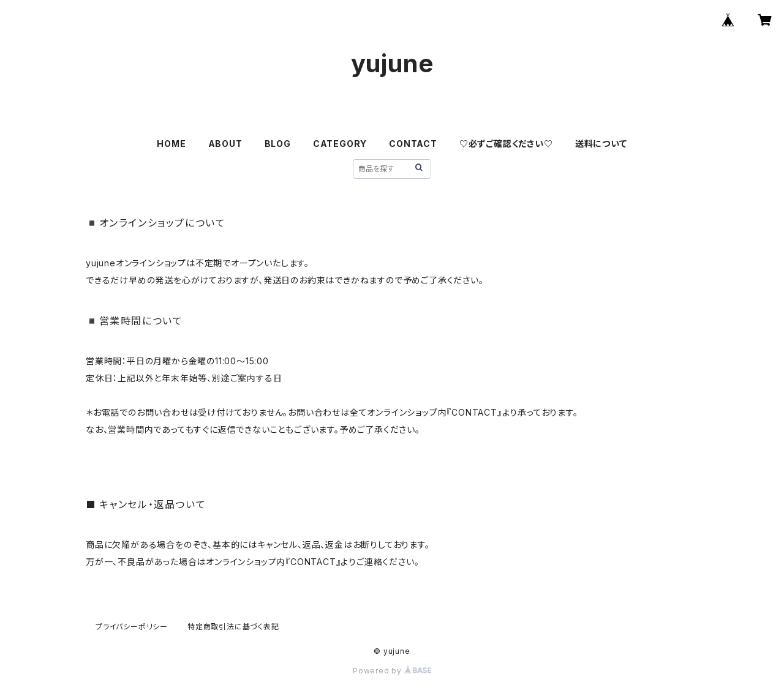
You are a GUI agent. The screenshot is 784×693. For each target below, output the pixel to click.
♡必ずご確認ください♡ (506, 144)
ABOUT (225, 144)
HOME (171, 144)
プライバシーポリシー (132, 627)
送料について (601, 144)
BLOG (278, 144)
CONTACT (413, 144)
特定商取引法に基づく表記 (233, 627)
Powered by (392, 671)
